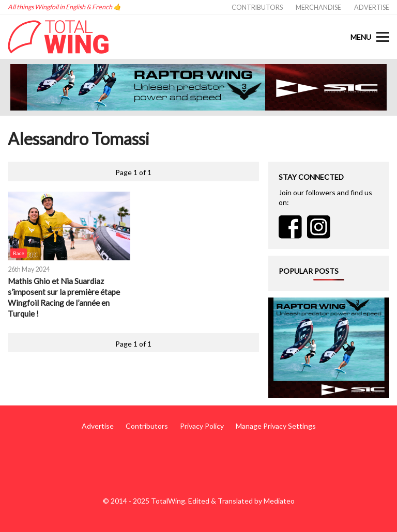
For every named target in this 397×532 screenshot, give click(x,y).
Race (19, 253)
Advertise (372, 7)
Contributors (257, 7)
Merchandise (318, 7)
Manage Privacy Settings (276, 426)
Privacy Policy (202, 426)
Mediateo (279, 501)
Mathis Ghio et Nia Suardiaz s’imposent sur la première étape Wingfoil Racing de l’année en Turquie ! (64, 297)
